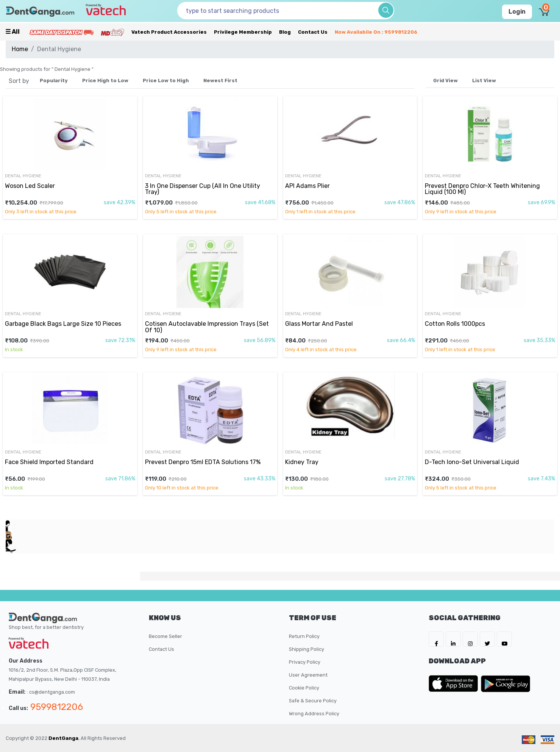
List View (484, 81)
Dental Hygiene (23, 176)
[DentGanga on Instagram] (470, 639)
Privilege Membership (243, 32)
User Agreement (308, 675)
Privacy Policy (305, 662)
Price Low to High (166, 81)
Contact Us (313, 32)
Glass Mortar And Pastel (319, 324)
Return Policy (304, 636)
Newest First (220, 81)
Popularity (54, 81)
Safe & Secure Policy (313, 701)
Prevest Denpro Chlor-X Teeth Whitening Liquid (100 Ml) (482, 189)
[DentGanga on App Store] (455, 683)
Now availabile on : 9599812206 (376, 32)
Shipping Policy (307, 649)
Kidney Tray (302, 462)
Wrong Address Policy (314, 714)
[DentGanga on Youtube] (504, 639)
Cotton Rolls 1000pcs (455, 324)
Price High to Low (105, 81)
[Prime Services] (61, 32)
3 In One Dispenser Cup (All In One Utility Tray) (203, 189)
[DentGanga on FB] (436, 639)
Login (517, 12)
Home (20, 49)
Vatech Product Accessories (169, 32)
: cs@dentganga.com (51, 692)
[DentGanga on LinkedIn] (453, 639)
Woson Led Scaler (30, 186)
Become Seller (165, 636)
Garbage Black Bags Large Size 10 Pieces (63, 324)
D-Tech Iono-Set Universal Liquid (472, 462)
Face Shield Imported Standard (49, 462)
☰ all (12, 32)
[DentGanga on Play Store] (505, 683)
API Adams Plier (307, 186)
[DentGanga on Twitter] (487, 639)
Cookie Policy (304, 688)
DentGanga (63, 738)
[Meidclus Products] (112, 32)
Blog (285, 32)
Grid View (445, 81)
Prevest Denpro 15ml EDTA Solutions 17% (203, 462)
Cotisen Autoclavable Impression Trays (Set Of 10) (207, 327)
